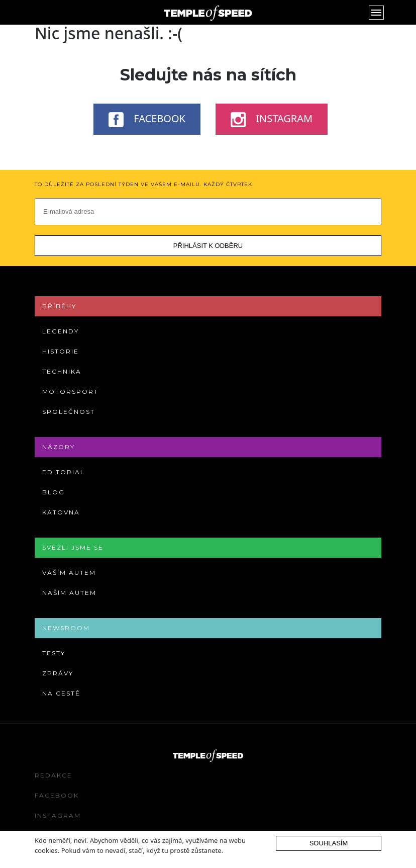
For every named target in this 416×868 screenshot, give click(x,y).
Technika (62, 371)
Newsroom (66, 628)
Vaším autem (69, 573)
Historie (61, 351)
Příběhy (59, 306)
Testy (54, 653)
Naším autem (69, 593)
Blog (54, 492)
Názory (59, 447)
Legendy (61, 331)
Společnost (69, 412)
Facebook (147, 119)
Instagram (272, 119)
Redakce (54, 775)
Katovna (61, 512)
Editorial (64, 472)
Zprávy (58, 673)
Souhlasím (329, 843)
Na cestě (61, 693)
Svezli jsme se (73, 547)
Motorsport (70, 392)
